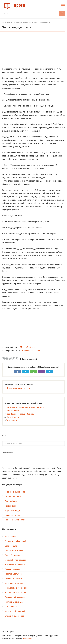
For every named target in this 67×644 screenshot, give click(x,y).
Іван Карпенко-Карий (14, 583)
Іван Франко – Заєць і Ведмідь (20, 414)
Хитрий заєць (13, 417)
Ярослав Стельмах (13, 574)
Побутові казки (12, 501)
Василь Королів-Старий (15, 541)
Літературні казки (13, 496)
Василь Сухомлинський (15, 593)
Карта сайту (28, 639)
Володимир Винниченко (15, 565)
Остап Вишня (11, 607)
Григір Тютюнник (12, 555)
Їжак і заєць (12, 420)
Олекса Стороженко (14, 579)
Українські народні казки (16, 492)
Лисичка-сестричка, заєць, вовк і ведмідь (25, 407)
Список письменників (15, 616)
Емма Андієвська (13, 569)
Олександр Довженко (15, 597)
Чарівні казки (11, 506)
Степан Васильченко (14, 550)
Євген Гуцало (11, 546)
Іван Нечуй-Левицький (15, 611)
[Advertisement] (33, 50)
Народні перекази (13, 515)
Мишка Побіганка (28, 347)
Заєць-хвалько (13, 411)
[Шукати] (62, 13)
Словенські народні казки (18, 388)
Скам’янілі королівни (30, 350)
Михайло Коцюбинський (16, 588)
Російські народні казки (15, 520)
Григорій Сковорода (14, 602)
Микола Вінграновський (16, 560)
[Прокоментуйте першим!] (33, 443)
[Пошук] (30, 13)
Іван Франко (10, 537)
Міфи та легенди (12, 510)
